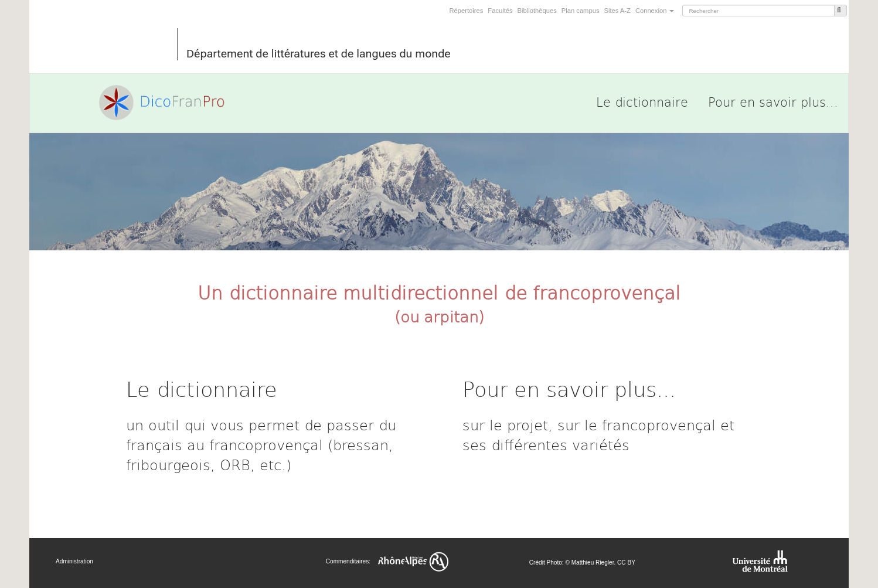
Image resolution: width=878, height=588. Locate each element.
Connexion (655, 11)
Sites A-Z (617, 11)
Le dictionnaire (642, 102)
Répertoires (467, 11)
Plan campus (581, 11)
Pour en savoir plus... (773, 102)
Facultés (500, 11)
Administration (74, 561)
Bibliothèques (537, 11)
